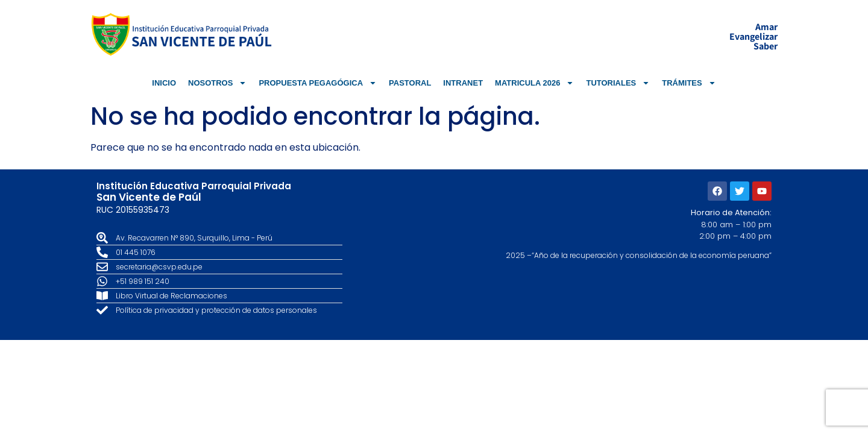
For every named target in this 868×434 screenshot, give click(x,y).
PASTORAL (410, 83)
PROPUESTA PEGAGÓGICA (318, 83)
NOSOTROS (217, 83)
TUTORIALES (618, 83)
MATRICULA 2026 (534, 83)
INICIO (164, 83)
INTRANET (463, 83)
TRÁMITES (689, 83)
